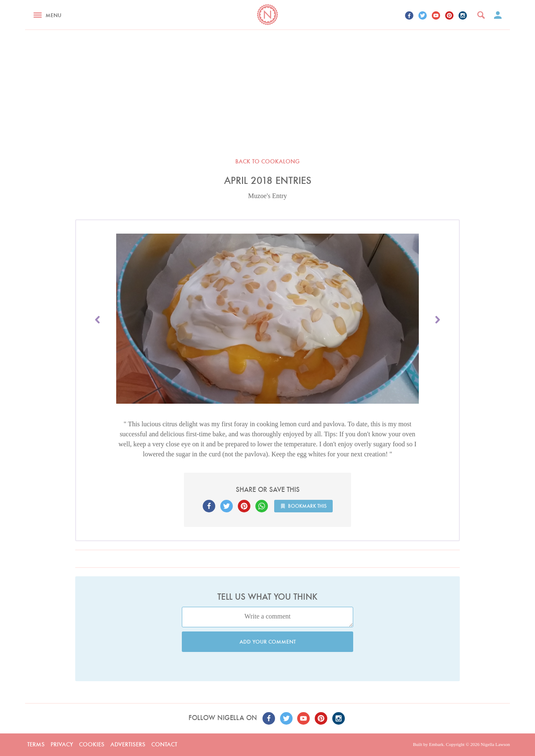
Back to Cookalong (267, 161)
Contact (164, 744)
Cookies (92, 744)
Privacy (62, 744)
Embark (436, 744)
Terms (36, 744)
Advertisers (128, 744)
